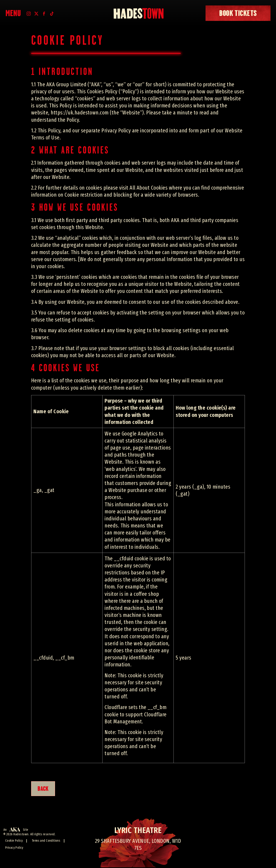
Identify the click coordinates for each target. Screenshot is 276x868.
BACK (44, 789)
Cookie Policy (14, 841)
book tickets (238, 13)
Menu (13, 13)
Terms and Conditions (46, 841)
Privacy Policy (14, 848)
